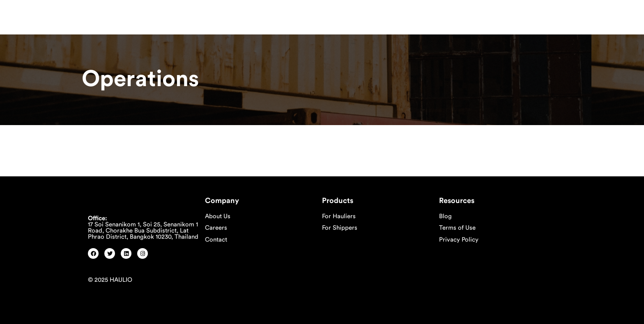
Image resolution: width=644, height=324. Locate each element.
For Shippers (340, 228)
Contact (216, 240)
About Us (218, 216)
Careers (216, 228)
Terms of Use (457, 228)
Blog (445, 216)
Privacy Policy (459, 240)
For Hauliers (339, 216)
